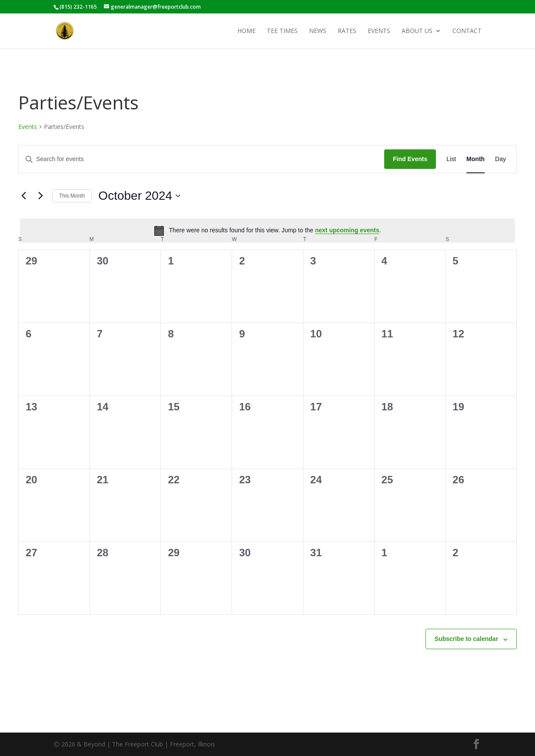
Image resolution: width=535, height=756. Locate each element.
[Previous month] (23, 196)
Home (246, 31)
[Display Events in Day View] (500, 159)
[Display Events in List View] (451, 159)
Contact (467, 31)
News (318, 31)
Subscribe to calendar (466, 639)
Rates (347, 31)
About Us (417, 31)
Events (379, 31)
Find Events (410, 159)
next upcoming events (347, 230)
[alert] (267, 231)
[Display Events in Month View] (475, 159)
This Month (72, 196)
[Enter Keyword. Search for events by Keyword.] (201, 159)
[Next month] (40, 196)
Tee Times (282, 31)
